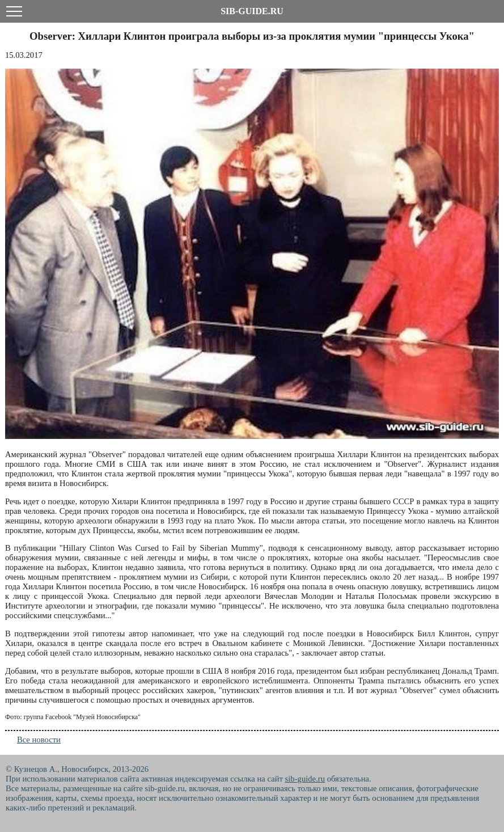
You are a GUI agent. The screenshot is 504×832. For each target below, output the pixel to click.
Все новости (39, 740)
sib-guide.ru (305, 779)
